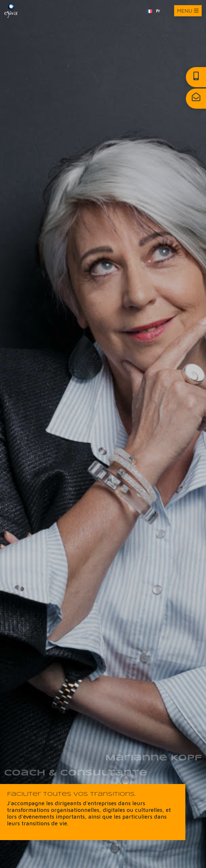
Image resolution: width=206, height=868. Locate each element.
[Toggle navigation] (188, 11)
